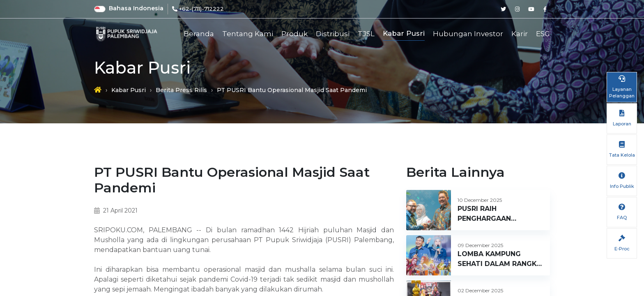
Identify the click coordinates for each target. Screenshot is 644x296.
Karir (520, 34)
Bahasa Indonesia (136, 8)
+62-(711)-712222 (201, 9)
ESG (543, 34)
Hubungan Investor (468, 34)
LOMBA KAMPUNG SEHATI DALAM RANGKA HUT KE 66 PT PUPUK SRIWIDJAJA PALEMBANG (499, 259)
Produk (294, 34)
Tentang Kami (248, 34)
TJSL (366, 34)
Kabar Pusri (404, 33)
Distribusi (333, 34)
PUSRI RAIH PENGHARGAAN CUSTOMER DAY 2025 (495, 214)
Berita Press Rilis (181, 90)
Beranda (199, 34)
